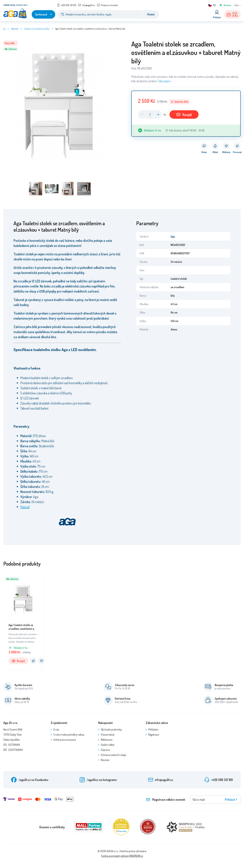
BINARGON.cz (136, 856)
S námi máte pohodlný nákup (69, 735)
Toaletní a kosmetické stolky (37, 29)
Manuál (25, 507)
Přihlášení (153, 730)
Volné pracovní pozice (65, 740)
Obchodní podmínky (111, 730)
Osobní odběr (108, 745)
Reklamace (107, 740)
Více (236, 5)
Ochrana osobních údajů (114, 755)
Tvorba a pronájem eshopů (115, 856)
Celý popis (164, 81)
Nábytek (15, 29)
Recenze (105, 760)
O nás (56, 730)
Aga (173, 236)
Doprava (105, 750)
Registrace (154, 735)
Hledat (151, 14)
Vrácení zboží (108, 735)
